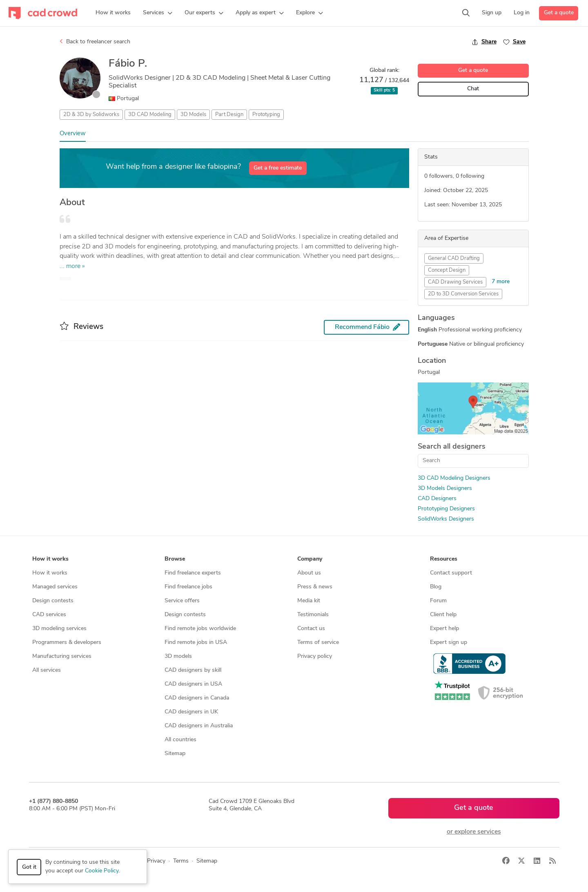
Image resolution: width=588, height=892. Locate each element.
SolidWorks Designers (446, 519)
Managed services (55, 587)
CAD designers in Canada (197, 698)
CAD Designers (437, 499)
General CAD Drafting (454, 258)
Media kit (309, 601)
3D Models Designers (445, 488)
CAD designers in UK (191, 712)
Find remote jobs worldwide (200, 629)
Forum (438, 601)
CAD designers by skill (193, 670)
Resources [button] (444, 559)
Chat (473, 89)
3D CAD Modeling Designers (454, 478)
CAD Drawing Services (455, 282)
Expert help (444, 629)
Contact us (311, 629)
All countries (180, 740)
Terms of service (318, 643)
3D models (178, 656)
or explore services (474, 832)
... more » (72, 266)
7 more (501, 282)
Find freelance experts (193, 573)
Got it (29, 867)
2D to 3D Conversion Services (463, 294)
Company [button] (310, 559)
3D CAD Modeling (150, 115)
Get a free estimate (278, 168)
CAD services (49, 615)
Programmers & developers (67, 643)
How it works (50, 573)
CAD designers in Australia (199, 726)
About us (309, 573)
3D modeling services (59, 629)
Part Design (229, 115)
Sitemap (175, 754)
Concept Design (447, 270)
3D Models (193, 115)
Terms (181, 861)
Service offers (182, 601)
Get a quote (559, 13)
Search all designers (452, 447)
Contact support (451, 573)
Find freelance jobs (188, 587)
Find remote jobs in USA (196, 643)
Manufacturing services (62, 656)
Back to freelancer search (95, 42)
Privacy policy (315, 656)
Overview (73, 134)
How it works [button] (50, 559)
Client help (443, 615)
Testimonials (313, 615)
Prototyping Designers (446, 509)
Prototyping (266, 115)
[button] (158, 13)
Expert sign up (449, 643)
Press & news (315, 587)
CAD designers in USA (193, 684)
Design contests (53, 601)
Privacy (156, 861)
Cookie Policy (102, 871)
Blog (436, 587)
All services (47, 670)
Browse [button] (175, 559)
